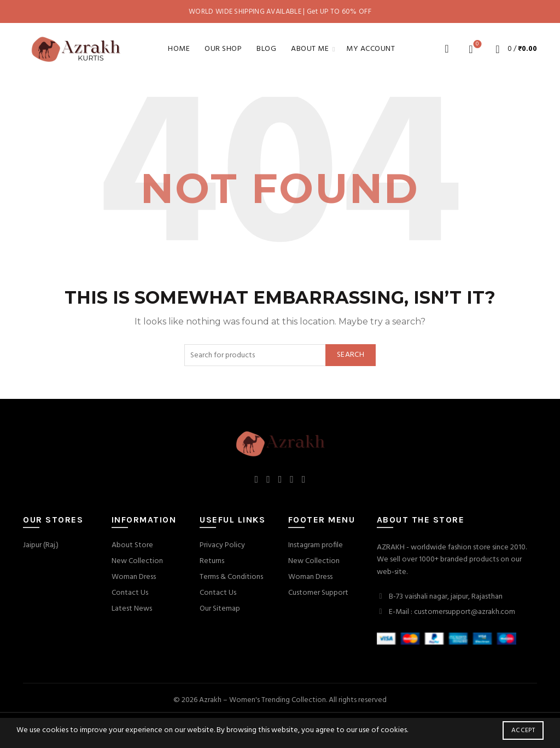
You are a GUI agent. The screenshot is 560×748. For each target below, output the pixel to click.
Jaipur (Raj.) (41, 545)
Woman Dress (134, 577)
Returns (212, 561)
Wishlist (476, 45)
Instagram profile (316, 545)
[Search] (447, 49)
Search (351, 355)
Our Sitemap (220, 609)
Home (179, 49)
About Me (310, 49)
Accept (523, 730)
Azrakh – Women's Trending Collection (262, 700)
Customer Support (318, 593)
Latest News (132, 609)
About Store (132, 545)
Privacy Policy (222, 545)
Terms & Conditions (231, 577)
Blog (266, 49)
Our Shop (223, 49)
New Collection (137, 561)
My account (371, 49)
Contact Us (130, 593)
